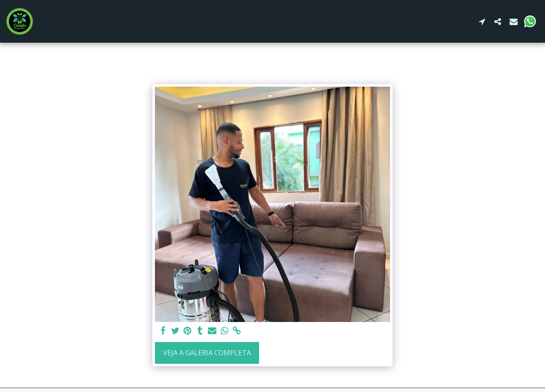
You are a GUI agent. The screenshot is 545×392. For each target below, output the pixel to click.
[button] (482, 21)
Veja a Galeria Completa (207, 353)
